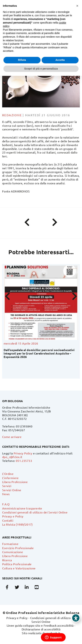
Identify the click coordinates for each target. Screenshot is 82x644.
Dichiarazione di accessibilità (41, 629)
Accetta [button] (60, 60)
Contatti (8, 520)
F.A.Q (6, 504)
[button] (77, 6)
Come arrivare (12, 437)
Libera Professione (15, 482)
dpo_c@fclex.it (12, 457)
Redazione (12, 115)
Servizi (7, 486)
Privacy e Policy (13, 516)
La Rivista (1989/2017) (17, 524)
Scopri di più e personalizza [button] (41, 69)
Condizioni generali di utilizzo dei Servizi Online (35, 512)
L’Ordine (8, 474)
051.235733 (24, 461)
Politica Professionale (17, 564)
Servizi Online (12, 490)
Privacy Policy (23, 453)
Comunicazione (13, 552)
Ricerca (7, 560)
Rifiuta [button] (22, 60)
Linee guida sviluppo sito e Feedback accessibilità (40, 625)
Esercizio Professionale (18, 548)
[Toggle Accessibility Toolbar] (76, 618)
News (6, 494)
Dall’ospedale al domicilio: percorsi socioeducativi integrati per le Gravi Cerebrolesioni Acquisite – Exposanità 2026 (39, 353)
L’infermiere (10, 478)
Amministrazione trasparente (22, 508)
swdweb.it (53, 633)
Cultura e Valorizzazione (19, 568)
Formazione (10, 544)
